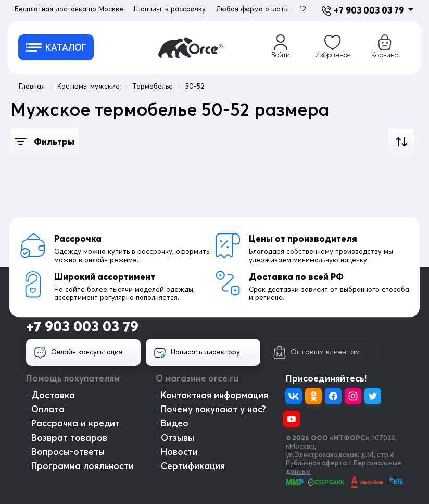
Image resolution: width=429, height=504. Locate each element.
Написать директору (197, 353)
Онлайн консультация (78, 353)
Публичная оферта (316, 463)
